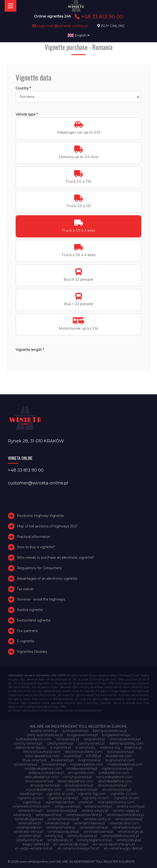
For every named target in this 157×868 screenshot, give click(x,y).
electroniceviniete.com (84, 752)
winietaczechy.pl (97, 819)
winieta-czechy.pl (130, 806)
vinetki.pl (85, 802)
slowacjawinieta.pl (79, 785)
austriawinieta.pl (75, 731)
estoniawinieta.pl (120, 752)
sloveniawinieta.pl (39, 781)
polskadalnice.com (114, 773)
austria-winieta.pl (44, 731)
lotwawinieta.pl (54, 764)
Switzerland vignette (34, 620)
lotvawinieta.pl (26, 764)
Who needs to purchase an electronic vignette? (56, 557)
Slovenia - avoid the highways (41, 599)
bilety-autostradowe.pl (45, 735)
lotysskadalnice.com (87, 764)
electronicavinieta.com (42, 752)
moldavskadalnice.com (43, 769)
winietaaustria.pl (49, 815)
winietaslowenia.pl (28, 832)
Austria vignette (30, 610)
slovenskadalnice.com (76, 781)
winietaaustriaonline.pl (84, 815)
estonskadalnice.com (42, 756)
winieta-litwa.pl (30, 811)
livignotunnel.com (120, 760)
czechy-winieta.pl (28, 743)
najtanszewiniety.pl (117, 769)
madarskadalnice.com (125, 764)
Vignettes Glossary (32, 652)
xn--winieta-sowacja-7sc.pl (78, 848)
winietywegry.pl (60, 840)
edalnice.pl (133, 748)
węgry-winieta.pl (36, 844)
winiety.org (54, 836)
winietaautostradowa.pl (125, 815)
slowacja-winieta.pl (45, 785)
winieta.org (22, 815)
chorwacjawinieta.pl (125, 739)
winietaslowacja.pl (127, 827)
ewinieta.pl (73, 756)
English (79, 35)
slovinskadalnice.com (115, 781)
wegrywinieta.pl (67, 806)
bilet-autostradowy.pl (110, 731)
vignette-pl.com (31, 798)
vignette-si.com (127, 798)
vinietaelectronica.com (116, 802)
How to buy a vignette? (36, 547)
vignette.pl (32, 802)
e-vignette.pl (61, 748)
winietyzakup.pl (129, 840)
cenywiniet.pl (94, 739)
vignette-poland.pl (63, 798)
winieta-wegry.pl (95, 811)
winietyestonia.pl (29, 840)
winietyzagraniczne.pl (94, 840)
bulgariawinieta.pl (116, 735)
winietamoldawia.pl (89, 823)
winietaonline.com (124, 823)
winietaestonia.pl (129, 819)
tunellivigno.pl (31, 794)
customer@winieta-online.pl (60, 26)
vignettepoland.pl (59, 802)
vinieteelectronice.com (31, 806)
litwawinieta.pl (62, 760)
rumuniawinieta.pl (78, 777)
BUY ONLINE (113, 26)
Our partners (27, 631)
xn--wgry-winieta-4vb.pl (34, 848)
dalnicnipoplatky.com (126, 743)
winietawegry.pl (131, 832)
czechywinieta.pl (60, 743)
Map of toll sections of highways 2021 (47, 526)
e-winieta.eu (85, 748)
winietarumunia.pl (61, 827)
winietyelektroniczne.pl (120, 836)
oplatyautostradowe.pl (46, 773)
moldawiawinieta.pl (82, 769)
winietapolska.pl (29, 827)
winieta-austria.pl (98, 806)
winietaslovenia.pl (94, 827)
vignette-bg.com (92, 794)
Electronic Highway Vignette (40, 516)
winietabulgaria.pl (29, 819)
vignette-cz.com (124, 794)
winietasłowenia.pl (98, 832)
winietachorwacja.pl (63, 819)
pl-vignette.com (81, 773)
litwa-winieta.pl (35, 760)
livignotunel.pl (90, 760)
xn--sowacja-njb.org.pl (71, 844)
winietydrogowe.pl (82, 836)
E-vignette (26, 641)
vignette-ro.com (96, 798)
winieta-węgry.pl (126, 811)
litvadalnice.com (119, 756)
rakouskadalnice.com (42, 777)
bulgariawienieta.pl (82, 735)
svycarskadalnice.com (44, 790)
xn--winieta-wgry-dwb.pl (123, 848)
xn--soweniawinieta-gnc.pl (114, 844)
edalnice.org (110, 748)
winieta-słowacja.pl (62, 811)
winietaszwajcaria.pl (63, 832)
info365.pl (94, 756)
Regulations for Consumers (39, 568)
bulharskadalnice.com (34, 739)
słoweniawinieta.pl (117, 790)
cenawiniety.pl (67, 739)
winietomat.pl (29, 836)
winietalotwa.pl (57, 823)
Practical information (34, 537)
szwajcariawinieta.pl (82, 790)
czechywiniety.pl (91, 743)
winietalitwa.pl (29, 823)
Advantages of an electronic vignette (47, 579)
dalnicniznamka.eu (30, 748)
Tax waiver (25, 589)
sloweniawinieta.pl (113, 785)
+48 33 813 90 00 (98, 17)
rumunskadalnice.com (115, 777)
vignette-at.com (60, 794)
